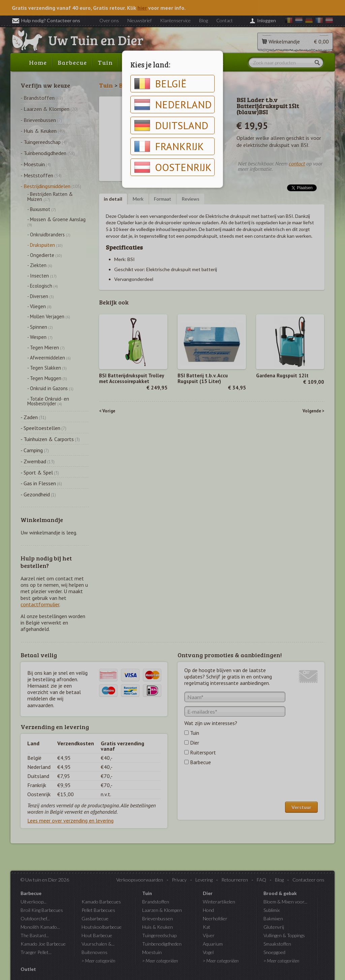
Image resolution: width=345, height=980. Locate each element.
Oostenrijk (173, 167)
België (160, 84)
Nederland (173, 105)
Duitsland (171, 125)
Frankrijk (169, 146)
